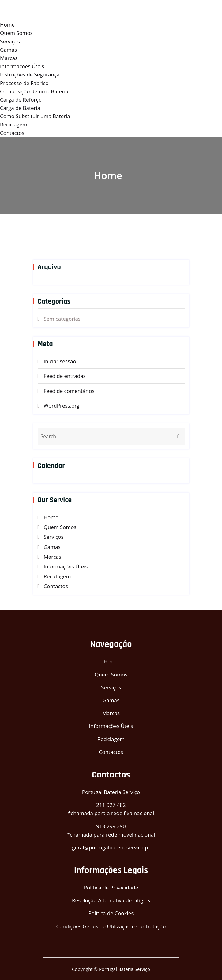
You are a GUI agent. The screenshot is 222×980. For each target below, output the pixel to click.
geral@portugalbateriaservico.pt (111, 847)
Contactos (12, 133)
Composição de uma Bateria (34, 91)
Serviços (10, 41)
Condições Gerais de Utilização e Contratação (111, 926)
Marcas (9, 58)
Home (7, 25)
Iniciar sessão (60, 361)
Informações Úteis (22, 66)
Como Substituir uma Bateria (35, 116)
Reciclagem (14, 124)
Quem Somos (16, 33)
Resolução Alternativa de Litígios (111, 900)
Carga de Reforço (21, 100)
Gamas (8, 50)
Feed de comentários (69, 391)
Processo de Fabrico (24, 83)
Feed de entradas (65, 376)
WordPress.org (62, 406)
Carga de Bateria (20, 108)
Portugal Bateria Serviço (111, 792)
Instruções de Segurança (30, 75)
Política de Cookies (111, 913)
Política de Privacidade (111, 887)
